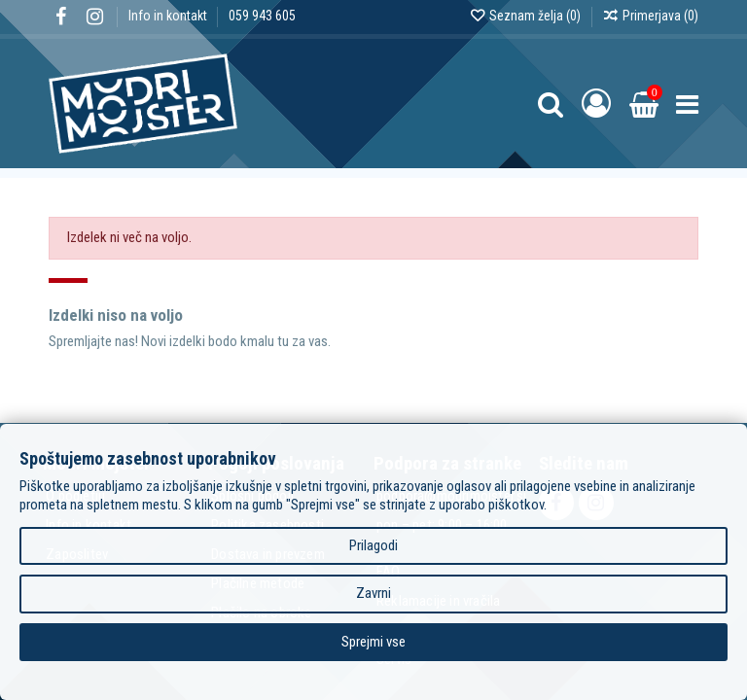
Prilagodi (373, 545)
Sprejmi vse (373, 642)
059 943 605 (262, 16)
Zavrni (373, 593)
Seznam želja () (526, 16)
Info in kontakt (169, 16)
